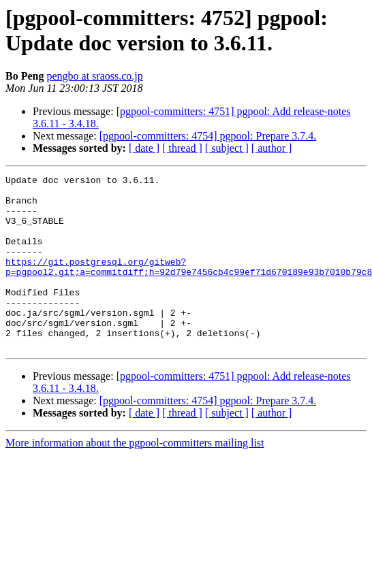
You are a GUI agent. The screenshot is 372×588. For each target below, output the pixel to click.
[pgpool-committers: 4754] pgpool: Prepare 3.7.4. (208, 136)
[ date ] (144, 148)
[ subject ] (227, 148)
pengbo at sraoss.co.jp (94, 76)
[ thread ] (182, 148)
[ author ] (272, 148)
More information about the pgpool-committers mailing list (135, 477)
